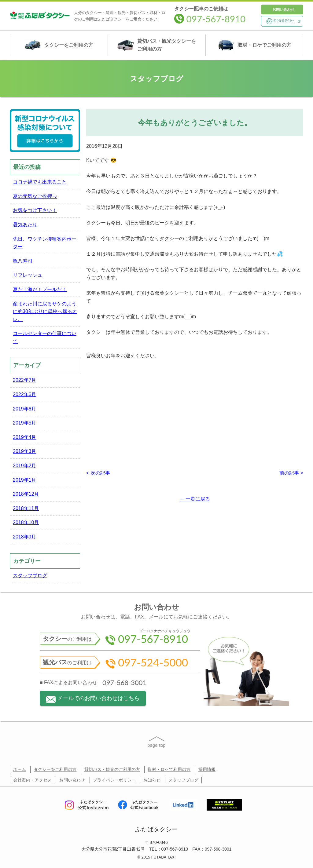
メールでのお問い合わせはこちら (93, 699)
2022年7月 (25, 380)
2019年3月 (25, 451)
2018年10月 (26, 522)
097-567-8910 (210, 19)
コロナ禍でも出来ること (40, 182)
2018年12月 (26, 494)
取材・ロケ (254, 45)
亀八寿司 (23, 261)
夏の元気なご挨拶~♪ (35, 196)
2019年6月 (25, 409)
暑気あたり (25, 225)
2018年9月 (25, 537)
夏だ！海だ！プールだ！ (40, 289)
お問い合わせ (283, 9)
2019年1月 (25, 480)
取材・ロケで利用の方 (169, 769)
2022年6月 (25, 394)
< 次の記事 (98, 473)
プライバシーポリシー (114, 780)
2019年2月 (25, 466)
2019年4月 (25, 437)
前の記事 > (291, 473)
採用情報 (207, 769)
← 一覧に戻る (195, 499)
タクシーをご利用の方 (55, 769)
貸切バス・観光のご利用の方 (112, 769)
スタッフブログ (30, 576)
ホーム (20, 769)
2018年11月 (26, 508)
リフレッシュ (28, 275)
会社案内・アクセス (32, 780)
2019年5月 (25, 423)
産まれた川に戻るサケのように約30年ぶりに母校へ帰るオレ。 (45, 312)
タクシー (59, 45)
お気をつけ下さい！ (35, 210)
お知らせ (152, 780)
